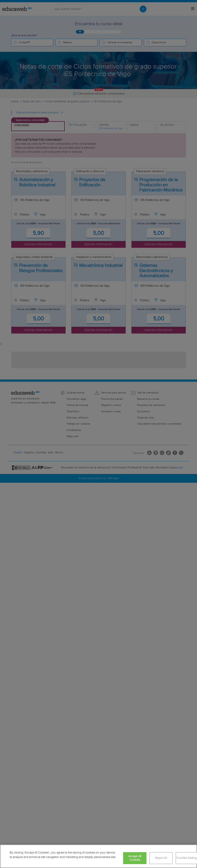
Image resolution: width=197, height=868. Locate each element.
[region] (98, 856)
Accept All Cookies (135, 858)
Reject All (161, 858)
